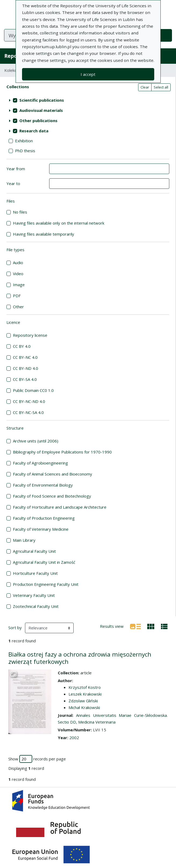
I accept (88, 74)
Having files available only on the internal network (59, 223)
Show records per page (37, 759)
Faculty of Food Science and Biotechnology (52, 496)
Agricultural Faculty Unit (34, 551)
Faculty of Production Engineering (44, 518)
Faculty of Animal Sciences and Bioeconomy (53, 474)
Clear (145, 87)
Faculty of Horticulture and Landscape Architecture (60, 507)
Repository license (30, 335)
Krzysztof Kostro (85, 687)
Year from (16, 169)
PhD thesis (25, 151)
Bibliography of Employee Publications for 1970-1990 (62, 452)
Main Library (24, 540)
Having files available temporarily (44, 234)
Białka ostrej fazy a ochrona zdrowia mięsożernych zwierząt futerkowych (80, 658)
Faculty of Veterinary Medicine (41, 529)
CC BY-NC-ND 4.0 (29, 401)
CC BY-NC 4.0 (25, 357)
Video (18, 274)
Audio (18, 263)
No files (20, 212)
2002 (74, 738)
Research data (34, 131)
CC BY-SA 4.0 (25, 379)
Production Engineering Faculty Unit (46, 584)
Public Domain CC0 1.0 (33, 390)
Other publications (38, 121)
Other (18, 307)
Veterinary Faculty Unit (34, 595)
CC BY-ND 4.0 (26, 368)
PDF (17, 296)
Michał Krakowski (84, 707)
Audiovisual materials (41, 110)
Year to (13, 183)
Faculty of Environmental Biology (43, 485)
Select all (161, 87)
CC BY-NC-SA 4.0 (28, 412)
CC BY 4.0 (22, 346)
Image (19, 285)
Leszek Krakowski (85, 694)
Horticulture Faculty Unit (35, 573)
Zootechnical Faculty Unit (36, 606)
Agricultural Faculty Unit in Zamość (44, 562)
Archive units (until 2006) (36, 441)
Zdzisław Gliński (83, 701)
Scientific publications (42, 100)
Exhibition (24, 141)
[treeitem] (88, 100)
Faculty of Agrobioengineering (40, 463)
